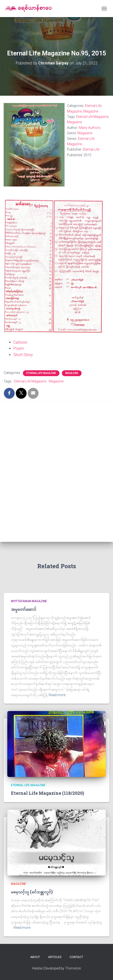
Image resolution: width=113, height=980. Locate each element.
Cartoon (20, 342)
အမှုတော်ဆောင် (24, 609)
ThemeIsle (73, 968)
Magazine (91, 111)
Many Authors (90, 128)
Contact (76, 957)
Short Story (23, 355)
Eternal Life (91, 149)
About (35, 957)
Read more (57, 695)
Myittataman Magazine (29, 601)
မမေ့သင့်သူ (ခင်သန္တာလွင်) (32, 892)
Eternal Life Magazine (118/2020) (47, 793)
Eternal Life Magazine (92, 117)
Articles (55, 957)
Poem (19, 348)
